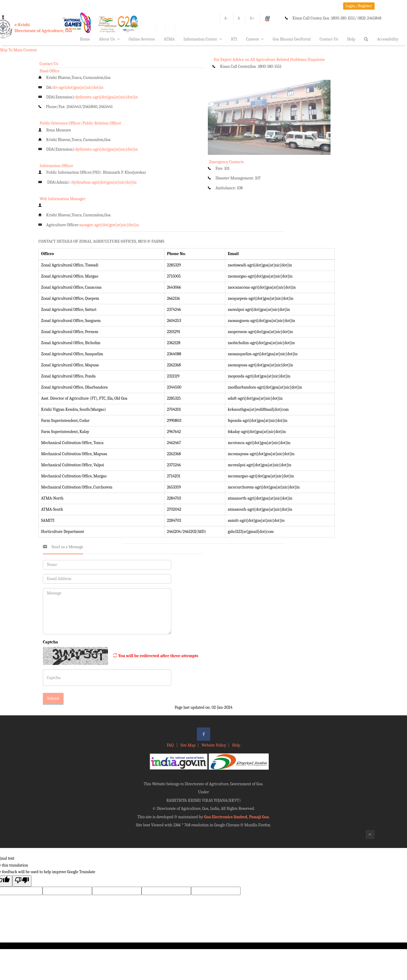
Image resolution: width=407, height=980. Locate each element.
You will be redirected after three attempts (158, 656)
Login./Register (359, 6)
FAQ (171, 745)
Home (85, 39)
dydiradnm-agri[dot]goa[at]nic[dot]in (104, 182)
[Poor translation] (22, 881)
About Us (109, 39)
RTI (234, 39)
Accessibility (388, 39)
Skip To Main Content (18, 50)
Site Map (188, 745)
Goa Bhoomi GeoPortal (292, 39)
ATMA (169, 39)
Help (351, 39)
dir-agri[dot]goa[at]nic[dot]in (78, 87)
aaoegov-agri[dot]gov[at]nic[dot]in (109, 225)
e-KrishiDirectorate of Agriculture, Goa (43, 28)
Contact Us (329, 39)
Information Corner (203, 39)
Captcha (50, 642)
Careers (255, 39)
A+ (252, 18)
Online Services (142, 39)
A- (226, 18)
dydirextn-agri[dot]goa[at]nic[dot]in (107, 97)
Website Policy (214, 745)
